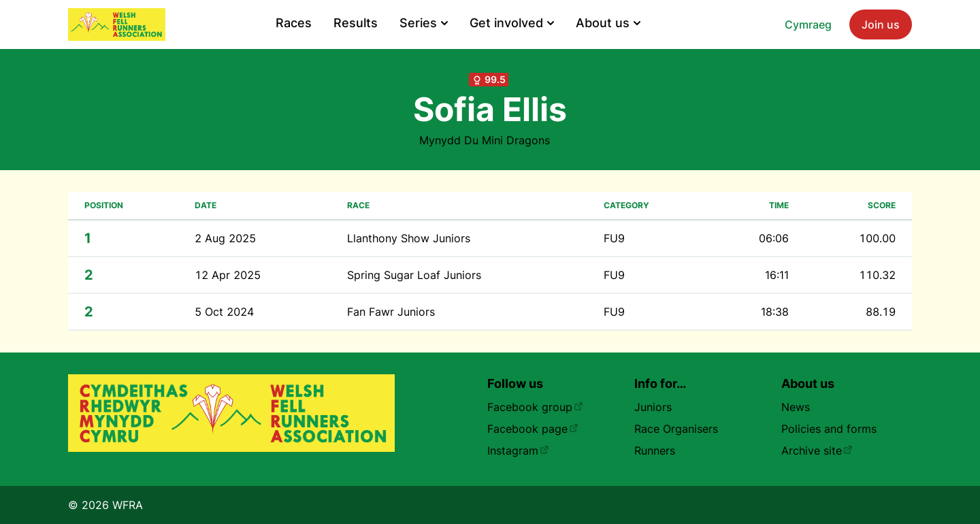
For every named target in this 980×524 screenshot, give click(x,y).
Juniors (653, 407)
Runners (655, 451)
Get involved (512, 23)
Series (424, 23)
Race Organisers (676, 429)
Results (356, 23)
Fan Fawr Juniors (391, 312)
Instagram (518, 451)
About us (608, 23)
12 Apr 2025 (228, 275)
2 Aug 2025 (225, 238)
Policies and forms (829, 429)
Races (294, 23)
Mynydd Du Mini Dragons (485, 140)
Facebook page (533, 429)
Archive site (817, 451)
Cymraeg (808, 24)
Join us (881, 24)
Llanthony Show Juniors (409, 238)
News (796, 407)
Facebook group (535, 407)
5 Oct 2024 (224, 312)
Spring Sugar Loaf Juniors (414, 275)
